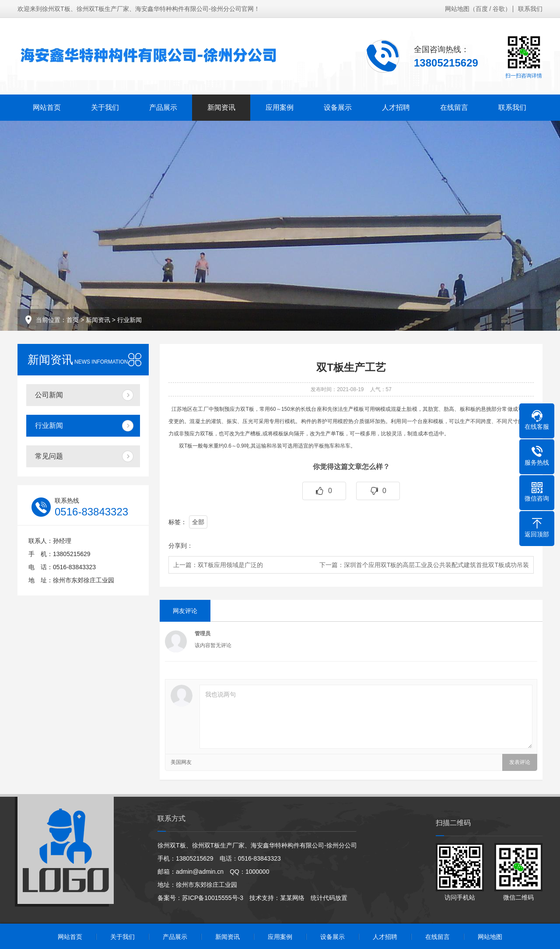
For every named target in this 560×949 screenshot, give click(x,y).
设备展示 (338, 107)
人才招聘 (396, 107)
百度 (482, 9)
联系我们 (530, 9)
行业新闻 (129, 320)
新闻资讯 (221, 107)
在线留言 (454, 107)
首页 (73, 320)
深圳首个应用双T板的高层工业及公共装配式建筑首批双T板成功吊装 (436, 565)
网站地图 (457, 9)
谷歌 (499, 9)
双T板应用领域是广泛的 (230, 565)
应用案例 (280, 107)
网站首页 (47, 107)
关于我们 (105, 107)
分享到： (181, 546)
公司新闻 (49, 395)
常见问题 (49, 456)
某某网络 (292, 898)
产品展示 (163, 107)
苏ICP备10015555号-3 (213, 898)
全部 (198, 522)
